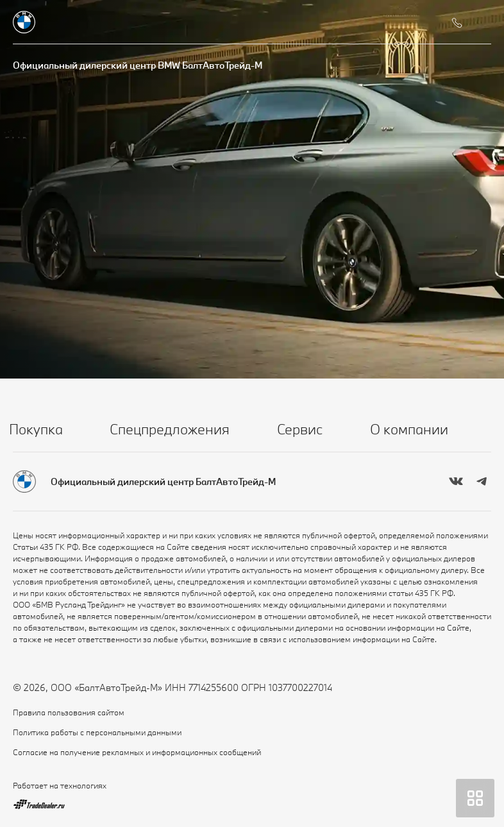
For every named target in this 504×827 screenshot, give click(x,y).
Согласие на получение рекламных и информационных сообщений (137, 752)
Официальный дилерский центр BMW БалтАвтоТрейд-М (138, 65)
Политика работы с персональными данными (97, 732)
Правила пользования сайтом (69, 712)
